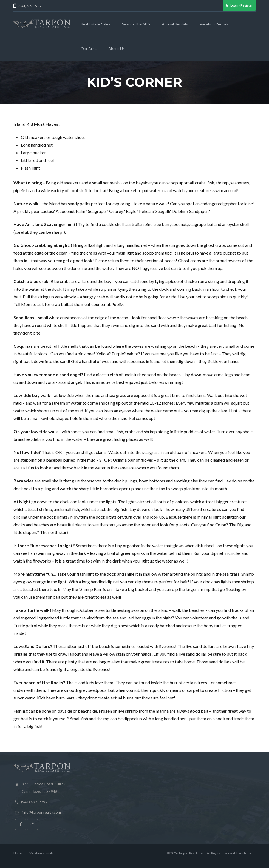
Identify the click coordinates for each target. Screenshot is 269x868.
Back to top (244, 853)
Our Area (89, 49)
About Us (117, 49)
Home (18, 853)
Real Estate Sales (95, 24)
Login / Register (239, 5)
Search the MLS (136, 24)
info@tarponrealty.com (41, 812)
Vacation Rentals (214, 24)
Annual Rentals (175, 24)
